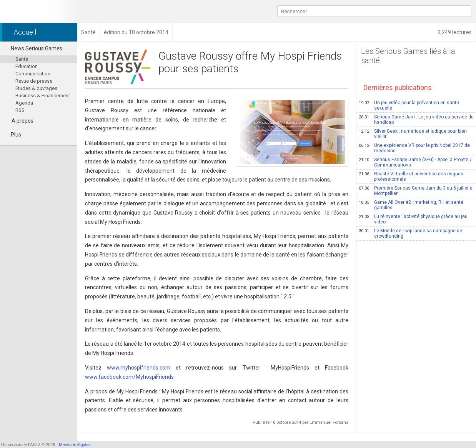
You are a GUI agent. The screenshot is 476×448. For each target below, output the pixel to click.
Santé (22, 59)
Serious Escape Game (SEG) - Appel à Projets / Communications (415, 162)
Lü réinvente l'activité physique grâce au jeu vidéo (413, 219)
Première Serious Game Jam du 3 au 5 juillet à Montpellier (416, 191)
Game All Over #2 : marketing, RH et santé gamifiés (411, 205)
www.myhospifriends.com (139, 368)
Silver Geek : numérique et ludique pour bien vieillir (413, 134)
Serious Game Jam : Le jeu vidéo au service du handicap (416, 120)
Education (27, 66)
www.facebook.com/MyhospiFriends (129, 377)
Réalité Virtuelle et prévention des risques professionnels (411, 177)
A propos (22, 121)
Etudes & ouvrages (36, 88)
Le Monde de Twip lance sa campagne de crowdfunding (410, 233)
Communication (33, 74)
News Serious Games (33, 48)
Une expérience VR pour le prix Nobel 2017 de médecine (414, 148)
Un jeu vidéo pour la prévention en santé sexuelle (409, 105)
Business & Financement (43, 96)
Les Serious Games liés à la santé (408, 56)
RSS (20, 110)
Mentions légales (75, 445)
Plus (12, 135)
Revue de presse (34, 81)
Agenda (24, 103)
